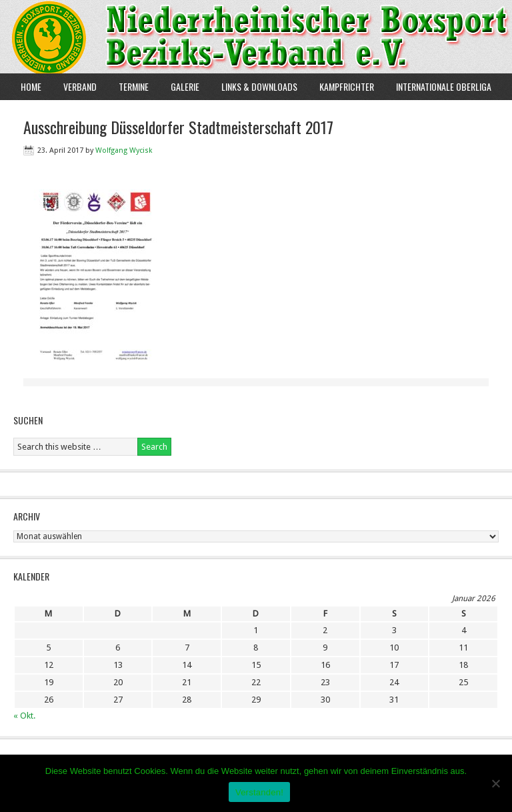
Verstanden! (259, 792)
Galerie (185, 86)
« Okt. (24, 716)
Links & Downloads (259, 86)
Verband (75, 86)
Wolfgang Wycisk (124, 150)
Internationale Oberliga (444, 86)
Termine (134, 86)
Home (31, 86)
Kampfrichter (342, 86)
